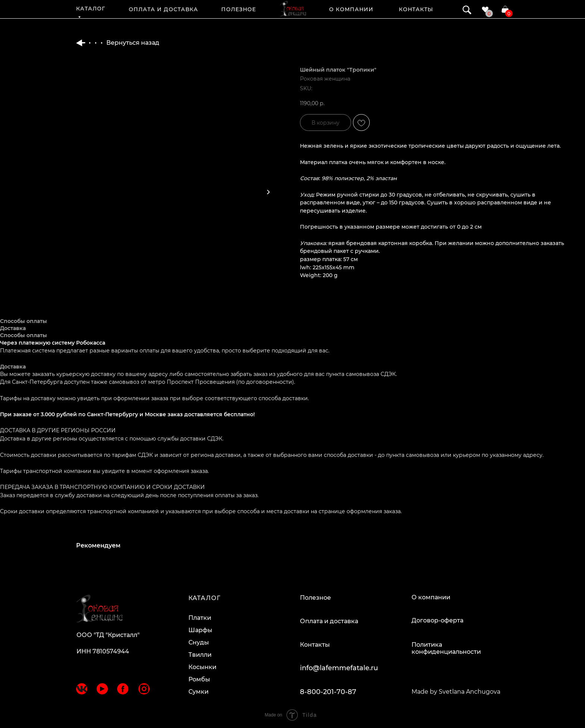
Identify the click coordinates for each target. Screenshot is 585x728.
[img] (293, 9)
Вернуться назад (118, 43)
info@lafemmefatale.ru (339, 668)
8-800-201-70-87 (328, 692)
